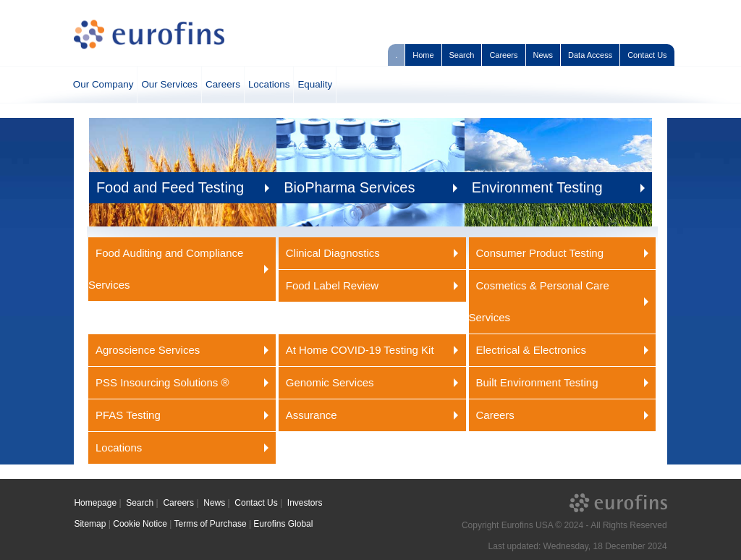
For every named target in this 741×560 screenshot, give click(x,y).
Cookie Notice (140, 524)
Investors (305, 503)
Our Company (103, 84)
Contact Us (647, 55)
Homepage (95, 503)
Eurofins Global (283, 524)
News (543, 55)
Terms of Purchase (211, 524)
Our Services (169, 84)
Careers (503, 55)
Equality (315, 84)
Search (462, 55)
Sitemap (90, 524)
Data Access (590, 55)
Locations (269, 84)
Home (423, 55)
